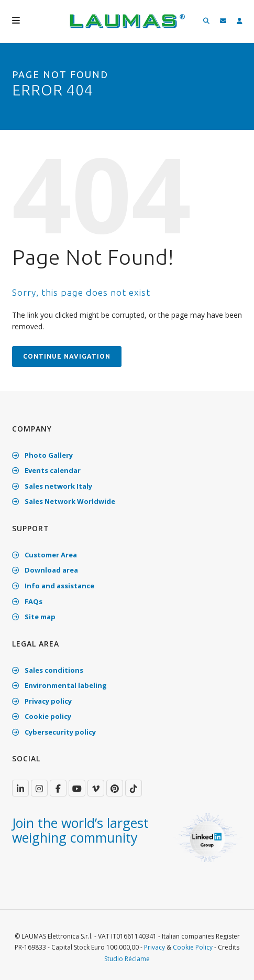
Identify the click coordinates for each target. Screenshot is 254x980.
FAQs (27, 601)
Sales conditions (48, 670)
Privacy (154, 947)
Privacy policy (42, 701)
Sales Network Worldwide (64, 501)
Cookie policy (42, 716)
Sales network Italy (52, 486)
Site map (34, 617)
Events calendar (46, 470)
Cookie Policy (193, 947)
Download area (45, 570)
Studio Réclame (127, 959)
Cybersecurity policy (54, 732)
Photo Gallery (42, 455)
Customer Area (45, 555)
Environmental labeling (59, 685)
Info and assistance (53, 586)
